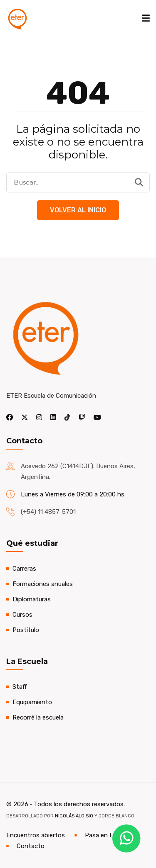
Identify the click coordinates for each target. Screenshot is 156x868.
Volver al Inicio (78, 210)
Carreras (24, 569)
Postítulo (26, 630)
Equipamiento (32, 702)
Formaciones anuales (43, 584)
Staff (20, 687)
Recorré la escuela (38, 717)
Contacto (31, 846)
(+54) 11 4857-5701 (48, 512)
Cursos (22, 615)
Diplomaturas (32, 599)
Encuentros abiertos (36, 835)
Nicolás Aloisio (74, 816)
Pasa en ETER (105, 835)
